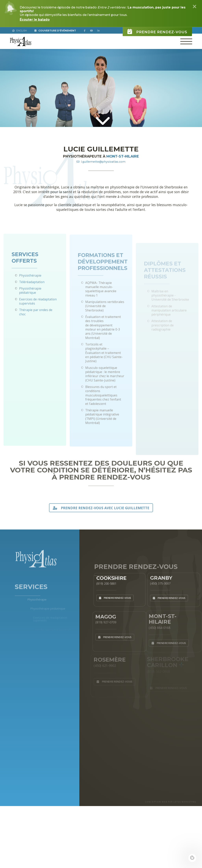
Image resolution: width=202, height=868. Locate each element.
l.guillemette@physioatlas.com (101, 162)
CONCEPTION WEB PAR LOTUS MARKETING (171, 802)
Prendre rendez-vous (157, 29)
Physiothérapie (30, 289)
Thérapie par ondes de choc (36, 326)
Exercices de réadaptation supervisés (38, 315)
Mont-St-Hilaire (123, 156)
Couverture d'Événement (55, 31)
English (19, 31)
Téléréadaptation (32, 296)
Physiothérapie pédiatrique (30, 304)
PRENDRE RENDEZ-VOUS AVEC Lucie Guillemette (101, 508)
